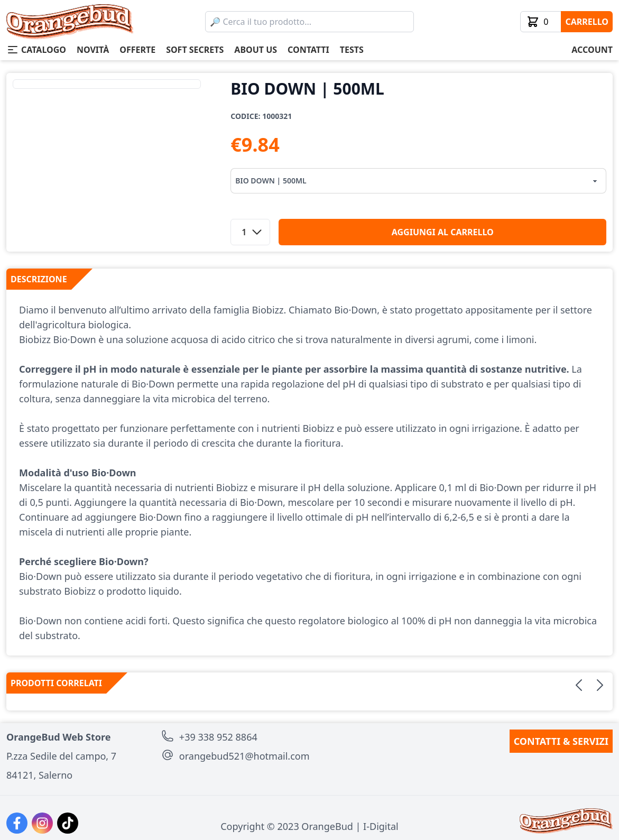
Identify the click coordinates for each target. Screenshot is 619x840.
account (592, 50)
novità (93, 50)
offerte (137, 50)
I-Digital (381, 826)
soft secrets (195, 50)
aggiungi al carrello (443, 232)
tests (352, 50)
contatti (308, 50)
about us (256, 50)
